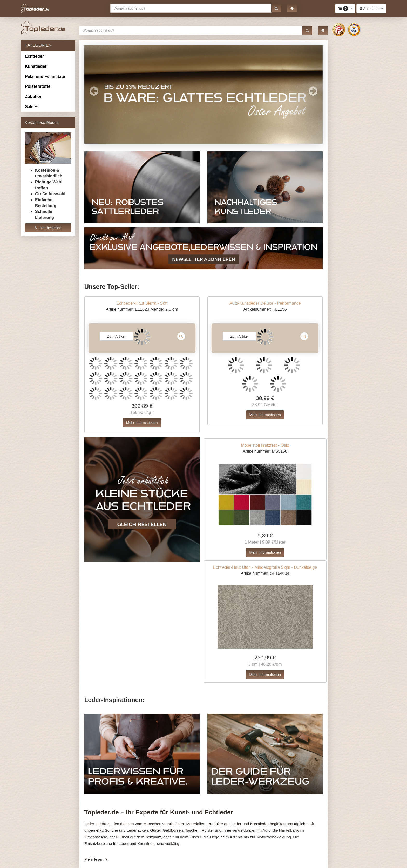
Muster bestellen (48, 228)
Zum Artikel (116, 336)
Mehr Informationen (142, 423)
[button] (276, 8)
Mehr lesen (94, 859)
